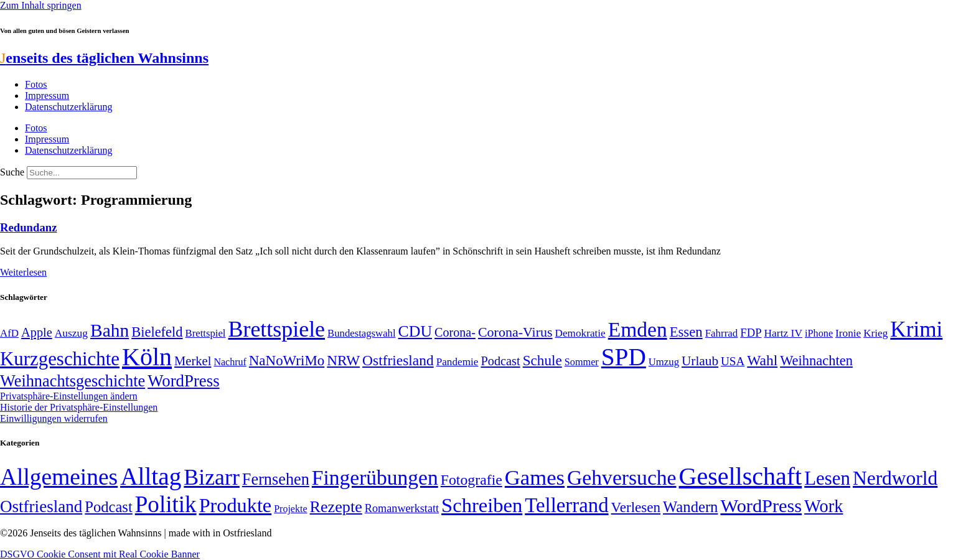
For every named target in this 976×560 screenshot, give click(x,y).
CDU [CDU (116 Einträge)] (415, 331)
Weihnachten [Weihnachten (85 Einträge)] (816, 361)
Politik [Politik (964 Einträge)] (166, 504)
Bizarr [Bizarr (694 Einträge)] (212, 477)
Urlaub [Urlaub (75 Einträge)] (700, 361)
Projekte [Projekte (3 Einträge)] (290, 509)
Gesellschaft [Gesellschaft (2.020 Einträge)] (741, 476)
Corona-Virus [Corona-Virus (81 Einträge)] (515, 332)
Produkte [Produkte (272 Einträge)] (236, 505)
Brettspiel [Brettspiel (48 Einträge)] (206, 333)
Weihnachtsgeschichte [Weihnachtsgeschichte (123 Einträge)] (73, 381)
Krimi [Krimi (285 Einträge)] (916, 329)
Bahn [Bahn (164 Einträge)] (110, 330)
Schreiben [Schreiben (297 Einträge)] (482, 505)
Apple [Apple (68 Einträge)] (37, 332)
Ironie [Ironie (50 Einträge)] (848, 333)
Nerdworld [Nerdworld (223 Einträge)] (895, 478)
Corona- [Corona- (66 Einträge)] (455, 332)
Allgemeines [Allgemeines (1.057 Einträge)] (59, 477)
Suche (12, 172)
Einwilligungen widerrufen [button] (54, 418)
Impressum (47, 96)
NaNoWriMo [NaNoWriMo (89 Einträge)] (287, 361)
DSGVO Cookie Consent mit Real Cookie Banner (100, 554)
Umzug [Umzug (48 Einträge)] (664, 362)
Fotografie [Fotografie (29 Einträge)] (472, 480)
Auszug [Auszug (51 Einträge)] (71, 333)
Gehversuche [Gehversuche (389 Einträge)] (622, 478)
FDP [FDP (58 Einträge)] (751, 333)
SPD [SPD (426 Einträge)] (624, 357)
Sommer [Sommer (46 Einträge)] (582, 362)
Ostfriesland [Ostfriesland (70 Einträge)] (41, 506)
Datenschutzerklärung (68, 107)
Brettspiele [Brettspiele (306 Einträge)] (277, 329)
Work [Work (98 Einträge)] (823, 506)
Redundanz (28, 227)
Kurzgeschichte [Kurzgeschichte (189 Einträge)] (60, 359)
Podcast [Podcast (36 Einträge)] (108, 507)
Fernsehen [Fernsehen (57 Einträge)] (276, 479)
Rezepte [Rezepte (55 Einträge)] (336, 507)
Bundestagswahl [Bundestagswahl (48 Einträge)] (361, 333)
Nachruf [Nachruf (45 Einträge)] (230, 362)
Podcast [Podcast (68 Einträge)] (500, 361)
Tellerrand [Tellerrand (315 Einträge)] (566, 505)
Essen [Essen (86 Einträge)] (686, 332)
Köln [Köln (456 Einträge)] (147, 357)
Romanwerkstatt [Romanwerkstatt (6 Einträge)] (402, 508)
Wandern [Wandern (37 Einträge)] (690, 507)
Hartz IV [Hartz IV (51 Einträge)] (783, 333)
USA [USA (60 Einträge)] (733, 361)
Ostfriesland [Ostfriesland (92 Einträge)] (398, 360)
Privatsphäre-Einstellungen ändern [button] (69, 396)
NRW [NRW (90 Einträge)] (343, 360)
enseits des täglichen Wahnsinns (104, 58)
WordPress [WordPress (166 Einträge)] (761, 506)
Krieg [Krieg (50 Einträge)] (875, 333)
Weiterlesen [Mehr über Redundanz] (23, 272)
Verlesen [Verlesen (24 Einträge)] (636, 507)
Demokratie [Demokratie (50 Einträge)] (580, 333)
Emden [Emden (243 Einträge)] (638, 329)
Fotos (36, 84)
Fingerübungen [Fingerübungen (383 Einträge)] (375, 478)
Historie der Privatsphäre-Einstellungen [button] (79, 407)
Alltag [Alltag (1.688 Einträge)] (151, 476)
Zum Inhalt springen (41, 5)
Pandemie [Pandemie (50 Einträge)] (457, 362)
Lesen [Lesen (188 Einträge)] (827, 478)
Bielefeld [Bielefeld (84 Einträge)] (157, 332)
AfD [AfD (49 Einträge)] (9, 333)
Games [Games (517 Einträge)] (535, 478)
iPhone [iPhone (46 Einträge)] (819, 334)
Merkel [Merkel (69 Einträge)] (193, 361)
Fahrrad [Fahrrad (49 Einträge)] (722, 333)
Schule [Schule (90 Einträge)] (542, 360)
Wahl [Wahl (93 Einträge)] (762, 360)
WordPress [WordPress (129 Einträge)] (183, 381)
